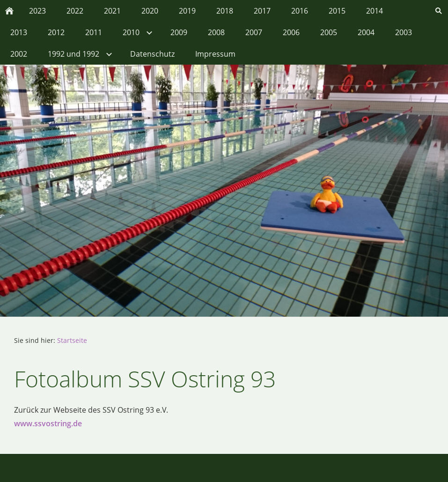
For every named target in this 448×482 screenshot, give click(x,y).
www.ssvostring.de (48, 423)
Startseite (72, 340)
